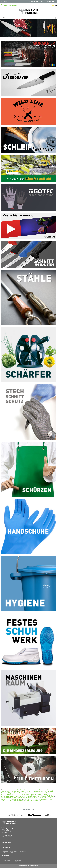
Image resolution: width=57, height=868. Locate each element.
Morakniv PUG (45, 796)
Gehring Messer (24, 793)
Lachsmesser (5, 796)
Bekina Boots (39, 790)
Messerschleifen (6, 798)
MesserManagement (33, 796)
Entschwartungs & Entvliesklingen (12, 791)
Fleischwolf (28, 791)
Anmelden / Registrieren (9, 5)
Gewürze (10, 794)
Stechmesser (5, 799)
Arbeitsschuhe (19, 790)
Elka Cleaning (48, 790)
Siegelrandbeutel (45, 798)
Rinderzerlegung (22, 798)
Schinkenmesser (34, 798)
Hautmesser (35, 794)
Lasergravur (14, 796)
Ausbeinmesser (29, 790)
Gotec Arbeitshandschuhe (22, 794)
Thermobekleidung (16, 799)
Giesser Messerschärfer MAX (39, 793)
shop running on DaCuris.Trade (50, 867)
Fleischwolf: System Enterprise (43, 791)
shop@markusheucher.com (10, 838)
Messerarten (22, 796)
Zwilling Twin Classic (34, 801)
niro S (52, 796)
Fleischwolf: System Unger (10, 793)
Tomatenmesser (28, 799)
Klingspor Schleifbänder (47, 794)
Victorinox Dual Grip (40, 799)
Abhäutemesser (9, 790)
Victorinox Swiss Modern (18, 801)
